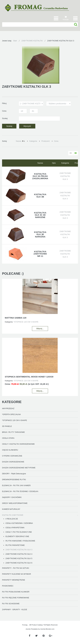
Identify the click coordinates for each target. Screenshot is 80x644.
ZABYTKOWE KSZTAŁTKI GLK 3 (19, 550)
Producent (45, 141)
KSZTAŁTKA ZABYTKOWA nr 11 (40, 254)
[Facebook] (29, 636)
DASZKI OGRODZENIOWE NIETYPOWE (19, 468)
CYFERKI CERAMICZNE (12, 456)
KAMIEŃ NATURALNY (11, 509)
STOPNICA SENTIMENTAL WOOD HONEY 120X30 (29, 377)
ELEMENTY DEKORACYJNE (17, 536)
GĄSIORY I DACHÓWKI (12, 497)
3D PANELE (7, 426)
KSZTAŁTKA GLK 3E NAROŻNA (40, 234)
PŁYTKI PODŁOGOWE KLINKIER (16, 592)
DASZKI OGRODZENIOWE (13, 462)
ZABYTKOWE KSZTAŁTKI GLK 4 (19, 554)
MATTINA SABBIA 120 (16, 318)
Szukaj (76, 25)
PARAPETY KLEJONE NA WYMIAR (16, 574)
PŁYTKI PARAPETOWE (15, 545)
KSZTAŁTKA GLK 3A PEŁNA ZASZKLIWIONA (40, 176)
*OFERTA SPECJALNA (11, 414)
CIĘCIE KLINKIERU (10, 450)
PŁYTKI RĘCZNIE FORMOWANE (16, 598)
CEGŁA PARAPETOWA (15, 528)
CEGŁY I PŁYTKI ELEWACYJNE (19, 532)
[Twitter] (36, 636)
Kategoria (33, 141)
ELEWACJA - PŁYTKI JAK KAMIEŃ (16, 485)
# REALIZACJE (12, 519)
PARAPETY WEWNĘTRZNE (14, 580)
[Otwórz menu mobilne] (75, 18)
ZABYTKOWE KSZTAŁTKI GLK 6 (19, 563)
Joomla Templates (32, 629)
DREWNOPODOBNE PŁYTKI (14, 480)
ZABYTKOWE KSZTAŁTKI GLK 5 (19, 558)
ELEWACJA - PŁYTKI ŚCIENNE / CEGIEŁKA (20, 491)
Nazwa (19, 141)
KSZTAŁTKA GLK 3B (40, 196)
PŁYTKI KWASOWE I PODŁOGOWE (20, 541)
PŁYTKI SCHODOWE (11, 604)
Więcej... (40, 329)
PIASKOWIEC (8, 586)
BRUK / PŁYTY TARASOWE (13, 432)
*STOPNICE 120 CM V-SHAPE (14, 420)
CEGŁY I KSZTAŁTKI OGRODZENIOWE (18, 444)
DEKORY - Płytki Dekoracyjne (14, 474)
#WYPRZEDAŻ (8, 408)
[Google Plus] (51, 636)
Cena (56, 141)
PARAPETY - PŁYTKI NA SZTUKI (16, 568)
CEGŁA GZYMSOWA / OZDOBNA (19, 523)
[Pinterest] (44, 636)
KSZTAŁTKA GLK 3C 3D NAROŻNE (40, 215)
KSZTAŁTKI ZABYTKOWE (13, 515)
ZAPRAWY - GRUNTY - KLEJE (15, 610)
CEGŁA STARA (8, 438)
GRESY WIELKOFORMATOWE (15, 503)
